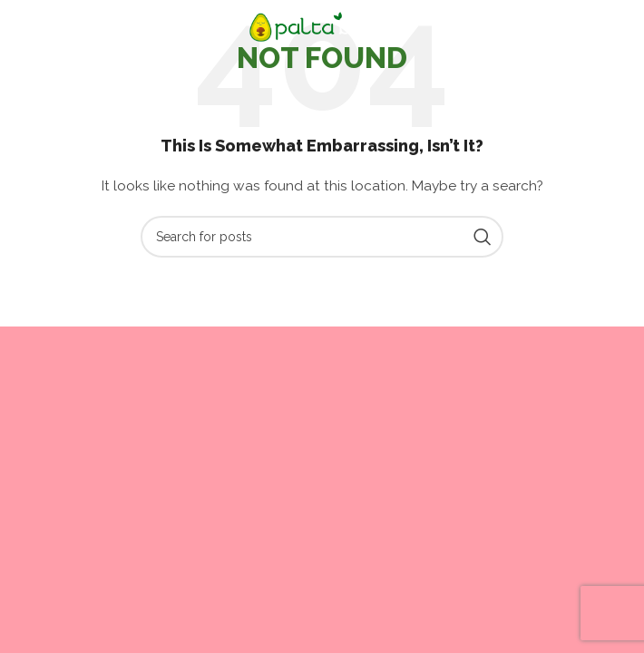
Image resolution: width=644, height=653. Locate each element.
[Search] (322, 237)
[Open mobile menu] (44, 27)
